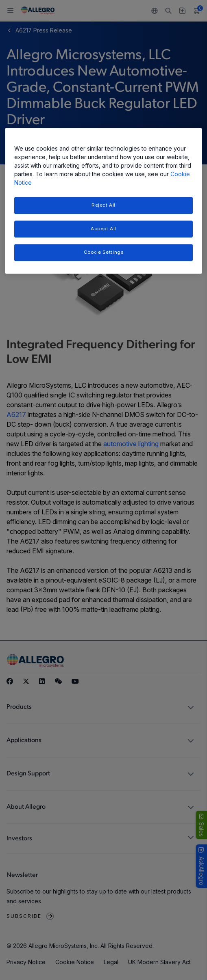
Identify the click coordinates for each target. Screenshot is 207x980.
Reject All (103, 205)
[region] (104, 201)
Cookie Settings (104, 252)
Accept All (103, 229)
